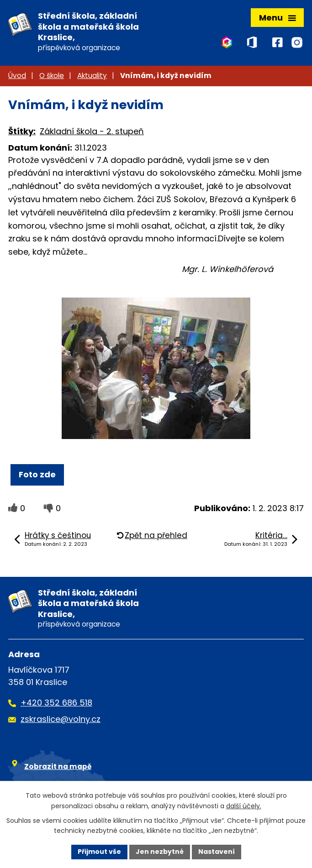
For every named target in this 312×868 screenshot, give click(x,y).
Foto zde (37, 474)
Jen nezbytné (160, 852)
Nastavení (217, 852)
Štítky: (22, 131)
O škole (52, 76)
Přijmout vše (99, 852)
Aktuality (92, 76)
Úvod (17, 76)
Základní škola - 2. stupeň (92, 131)
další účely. (244, 806)
